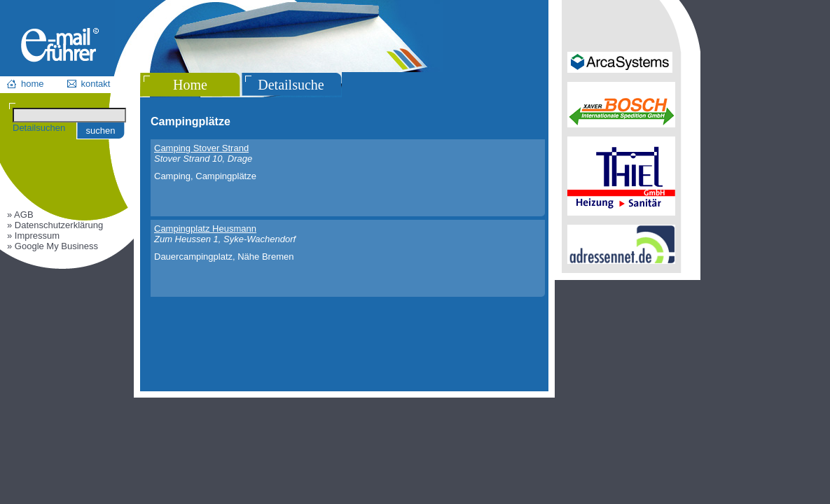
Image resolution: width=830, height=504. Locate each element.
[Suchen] (69, 115)
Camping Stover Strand (201, 148)
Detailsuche (291, 85)
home (33, 84)
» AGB (20, 215)
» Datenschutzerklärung (55, 225)
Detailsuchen (39, 128)
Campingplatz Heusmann (205, 229)
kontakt (96, 84)
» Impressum (33, 236)
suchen (101, 131)
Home (190, 85)
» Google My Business (53, 246)
